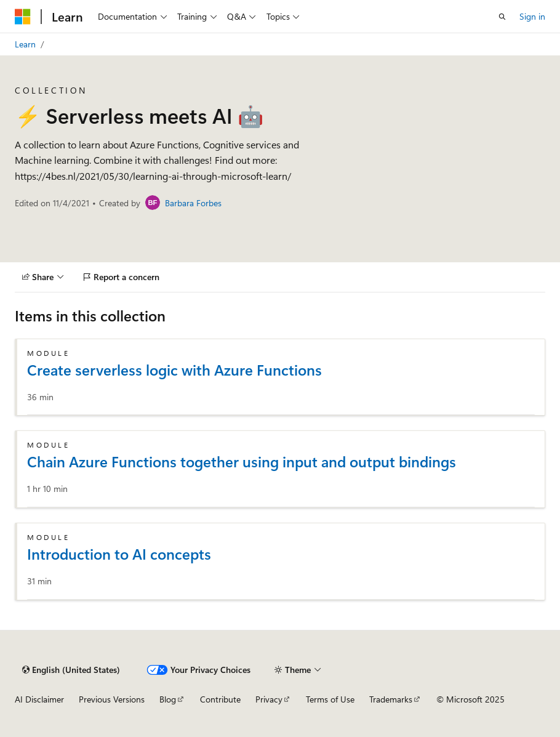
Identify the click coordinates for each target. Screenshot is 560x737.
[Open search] (502, 17)
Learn (25, 44)
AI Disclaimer (39, 699)
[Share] (43, 277)
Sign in (532, 16)
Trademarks (391, 699)
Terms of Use (330, 699)
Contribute (220, 699)
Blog (168, 699)
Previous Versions (112, 699)
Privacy (269, 699)
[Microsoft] (23, 17)
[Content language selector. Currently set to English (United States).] (71, 670)
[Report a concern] (122, 277)
